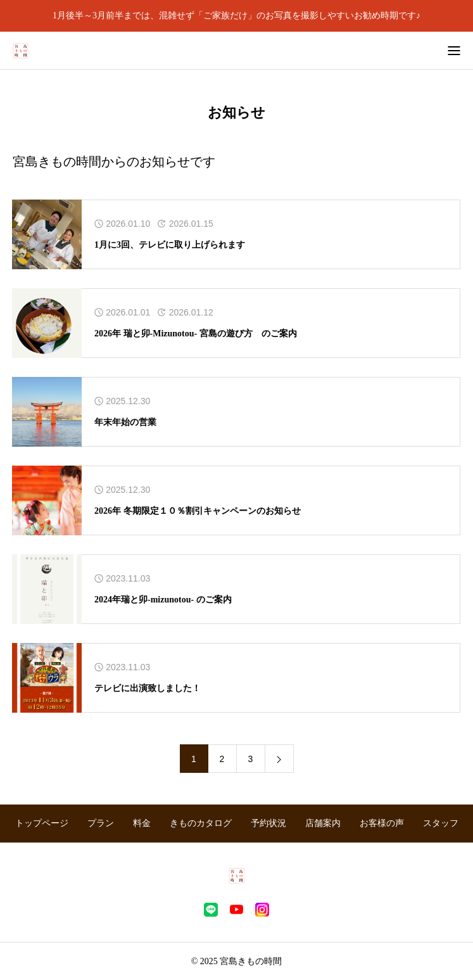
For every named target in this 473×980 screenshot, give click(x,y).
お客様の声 (382, 823)
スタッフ (441, 823)
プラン (101, 823)
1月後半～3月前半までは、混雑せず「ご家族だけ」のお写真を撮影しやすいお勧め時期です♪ (236, 16)
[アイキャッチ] (47, 234)
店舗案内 (323, 823)
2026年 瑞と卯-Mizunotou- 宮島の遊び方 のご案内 (196, 334)
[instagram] (262, 910)
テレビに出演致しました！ (148, 688)
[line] (211, 910)
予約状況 (268, 823)
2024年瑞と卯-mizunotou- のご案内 (163, 600)
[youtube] (237, 910)
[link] (279, 759)
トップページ (42, 823)
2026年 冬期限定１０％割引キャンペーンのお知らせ (198, 511)
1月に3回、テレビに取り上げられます (170, 245)
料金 (142, 823)
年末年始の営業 (125, 422)
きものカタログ (201, 823)
